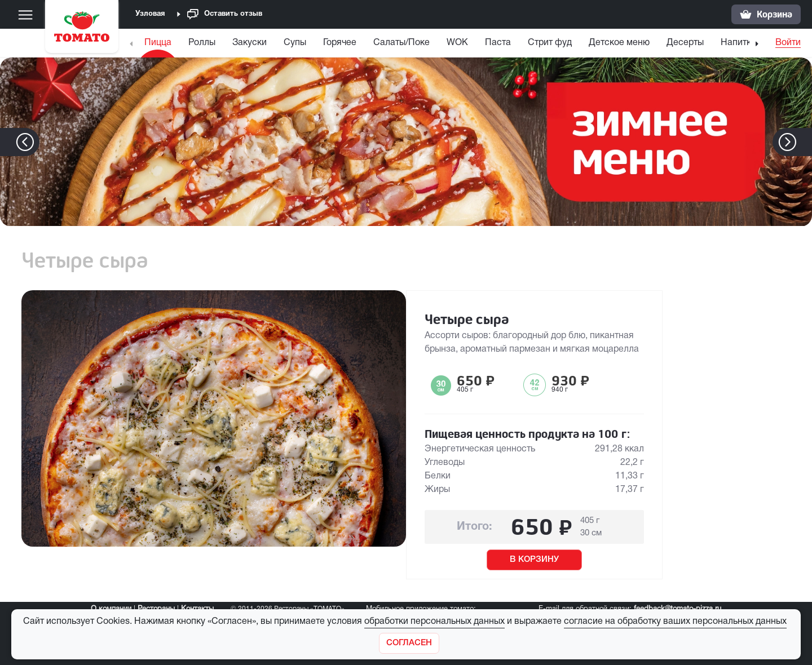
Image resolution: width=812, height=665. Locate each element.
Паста (498, 43)
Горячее (340, 43)
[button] (804, 142)
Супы (295, 43)
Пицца (158, 43)
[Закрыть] (409, 643)
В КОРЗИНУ (534, 560)
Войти (788, 43)
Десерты (685, 43)
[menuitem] (159, 45)
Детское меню (619, 43)
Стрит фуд (550, 43)
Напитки (738, 43)
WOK (457, 43)
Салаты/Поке (401, 43)
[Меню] (25, 15)
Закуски (250, 43)
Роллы (202, 43)
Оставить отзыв (225, 14)
